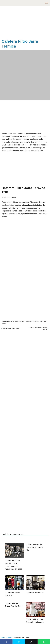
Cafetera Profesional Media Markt (38, 328)
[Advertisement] (25, 23)
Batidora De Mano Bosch (12, 328)
